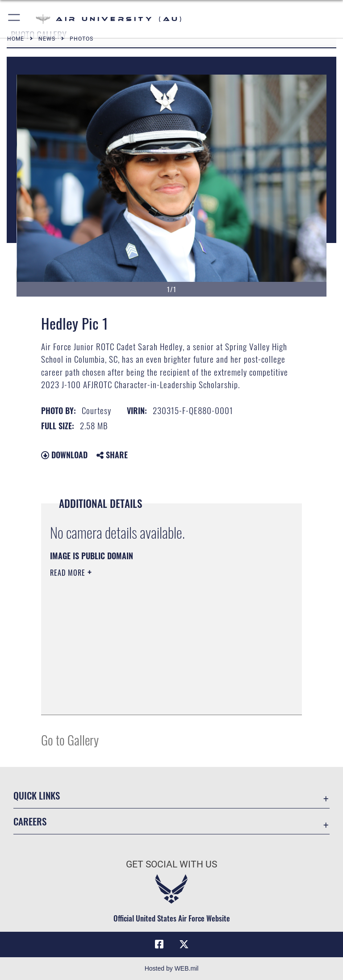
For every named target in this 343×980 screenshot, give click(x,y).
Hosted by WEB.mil (172, 968)
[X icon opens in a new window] (184, 944)
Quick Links (37, 795)
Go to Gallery (70, 739)
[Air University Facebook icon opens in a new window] (159, 944)
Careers (30, 821)
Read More (69, 573)
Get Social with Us (171, 864)
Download (64, 455)
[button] (15, 19)
